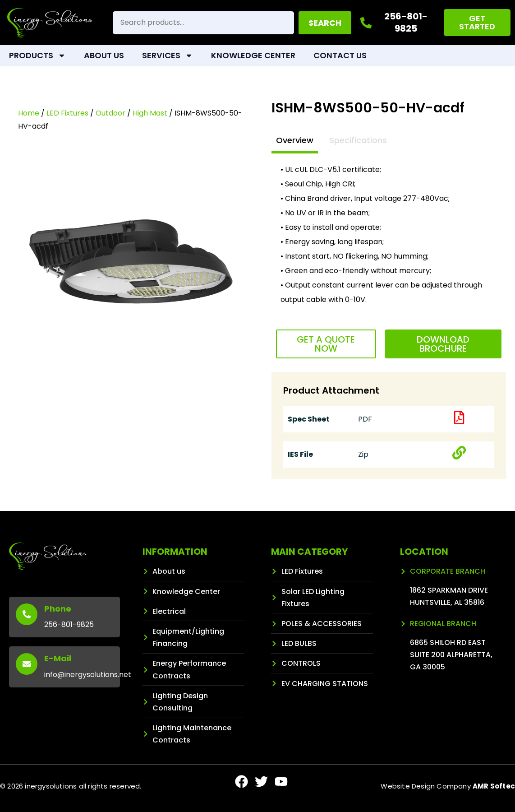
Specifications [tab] (358, 140)
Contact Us (340, 55)
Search (325, 23)
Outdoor (110, 113)
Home (29, 113)
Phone (58, 609)
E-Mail (58, 658)
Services (168, 56)
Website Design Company (448, 786)
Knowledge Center (253, 55)
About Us (104, 55)
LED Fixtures (67, 113)
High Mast (150, 113)
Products (37, 56)
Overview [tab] (295, 140)
